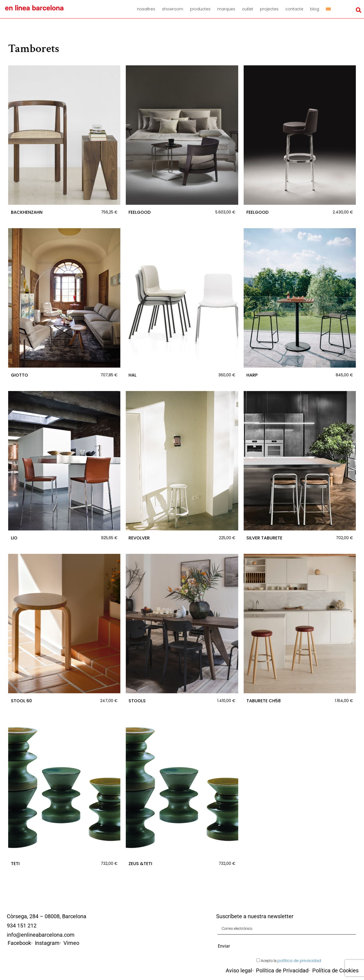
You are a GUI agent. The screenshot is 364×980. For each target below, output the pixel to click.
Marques (226, 9)
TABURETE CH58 (264, 701)
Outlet (248, 9)
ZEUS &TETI (140, 864)
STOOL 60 (21, 701)
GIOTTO (19, 375)
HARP (252, 375)
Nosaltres (146, 9)
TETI (15, 864)
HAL (132, 375)
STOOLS (137, 701)
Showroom (173, 9)
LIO (14, 538)
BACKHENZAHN (27, 212)
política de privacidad (299, 961)
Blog (315, 9)
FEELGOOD (140, 212)
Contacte (294, 9)
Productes (200, 9)
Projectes (269, 9)
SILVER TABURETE (264, 538)
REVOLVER (139, 538)
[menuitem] (328, 9)
